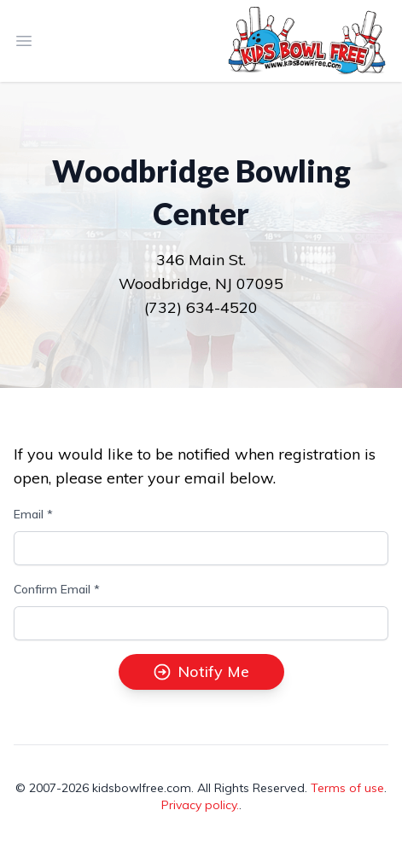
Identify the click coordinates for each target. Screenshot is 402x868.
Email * (33, 514)
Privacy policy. (200, 805)
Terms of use (347, 788)
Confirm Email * (57, 589)
